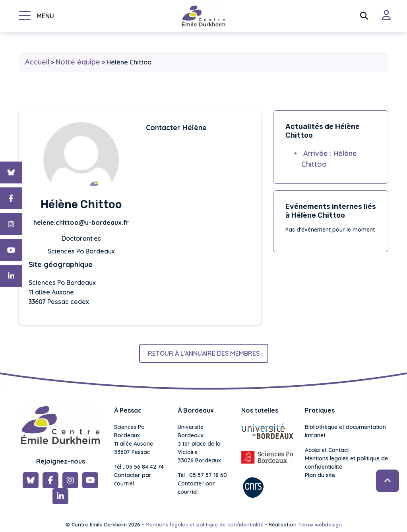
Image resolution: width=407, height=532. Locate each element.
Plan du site (320, 475)
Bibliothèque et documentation (345, 427)
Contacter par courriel (133, 479)
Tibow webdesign (320, 524)
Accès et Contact (327, 450)
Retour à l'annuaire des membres (204, 353)
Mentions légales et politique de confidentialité (346, 463)
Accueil (37, 62)
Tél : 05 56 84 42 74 (139, 467)
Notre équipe (78, 62)
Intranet (315, 435)
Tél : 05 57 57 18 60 (202, 475)
